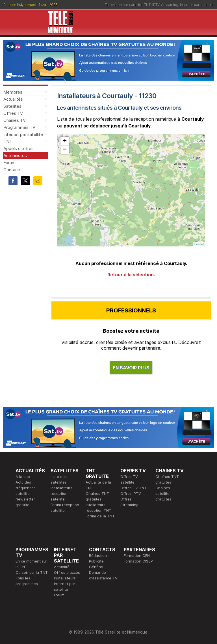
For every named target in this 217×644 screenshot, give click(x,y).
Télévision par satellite (124, 5)
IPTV (156, 5)
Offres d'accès (67, 572)
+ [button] (65, 141)
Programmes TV (19, 127)
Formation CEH (137, 555)
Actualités (13, 99)
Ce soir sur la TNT (32, 572)
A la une (23, 477)
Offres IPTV (131, 493)
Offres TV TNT (134, 488)
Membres (13, 92)
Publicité (96, 561)
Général (96, 567)
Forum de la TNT (100, 516)
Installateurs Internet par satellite (65, 584)
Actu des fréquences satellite (26, 488)
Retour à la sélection (131, 275)
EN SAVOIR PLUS (131, 368)
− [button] (65, 150)
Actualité (62, 567)
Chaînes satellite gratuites (163, 493)
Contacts (12, 170)
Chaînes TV (15, 120)
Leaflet (199, 244)
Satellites (12, 106)
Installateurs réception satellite (61, 493)
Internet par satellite (197, 5)
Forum (9, 163)
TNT (147, 5)
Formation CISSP (138, 561)
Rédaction (98, 555)
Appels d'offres (19, 148)
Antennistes (15, 156)
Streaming (170, 5)
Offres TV (13, 113)
